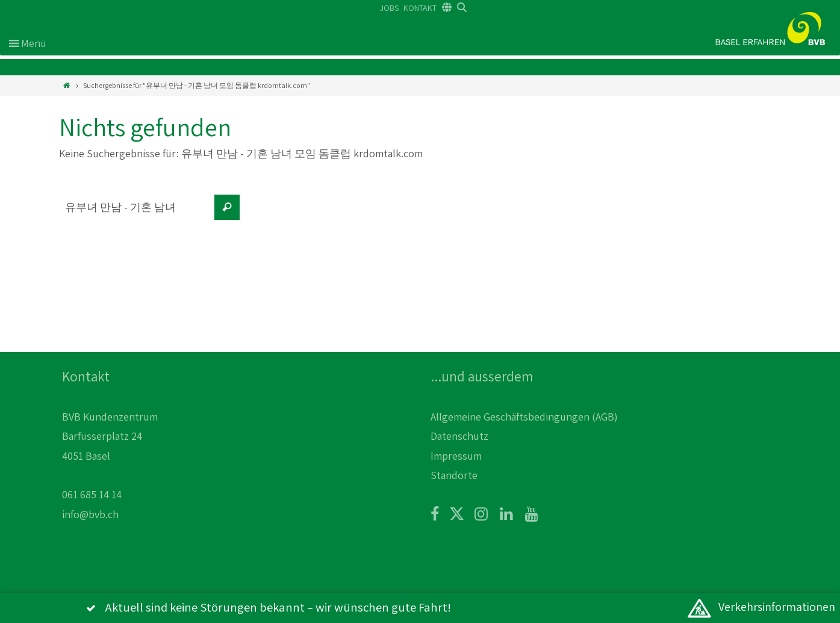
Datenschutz (459, 436)
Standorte (454, 475)
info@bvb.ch (90, 514)
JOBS (389, 8)
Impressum (456, 456)
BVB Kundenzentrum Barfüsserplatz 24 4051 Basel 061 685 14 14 (110, 456)
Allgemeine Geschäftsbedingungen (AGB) (524, 417)
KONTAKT (420, 8)
